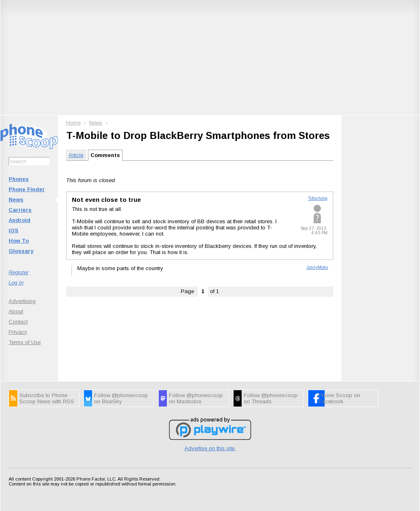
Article (76, 155)
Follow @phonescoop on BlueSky (121, 398)
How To (19, 241)
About (16, 311)
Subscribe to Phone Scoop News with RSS (47, 398)
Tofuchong (318, 198)
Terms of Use (25, 342)
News (16, 200)
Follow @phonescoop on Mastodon (196, 398)
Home (73, 123)
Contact (18, 322)
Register (18, 272)
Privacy (18, 332)
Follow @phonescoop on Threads (271, 398)
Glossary (21, 251)
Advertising (22, 301)
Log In (16, 283)
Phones (19, 179)
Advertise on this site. (210, 448)
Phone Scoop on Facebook (339, 398)
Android (20, 220)
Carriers (20, 210)
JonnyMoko (317, 267)
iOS (14, 230)
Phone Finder (27, 189)
